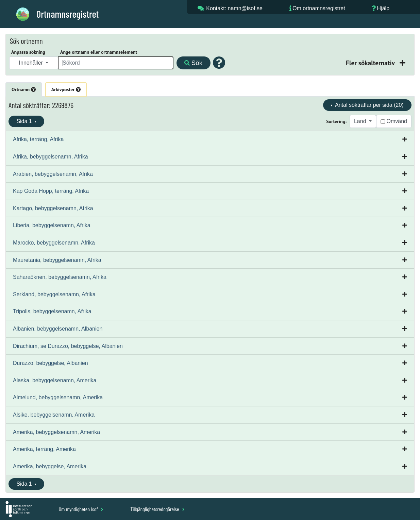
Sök (193, 63)
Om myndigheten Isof (81, 509)
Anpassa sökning (28, 52)
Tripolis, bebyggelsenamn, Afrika (52, 311)
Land (361, 121)
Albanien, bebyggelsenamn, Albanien (58, 329)
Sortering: (336, 121)
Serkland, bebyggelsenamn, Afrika (54, 294)
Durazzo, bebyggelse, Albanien (51, 363)
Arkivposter (66, 89)
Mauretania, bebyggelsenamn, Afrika (57, 260)
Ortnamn (24, 89)
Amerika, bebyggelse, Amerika (50, 466)
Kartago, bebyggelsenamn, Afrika (53, 208)
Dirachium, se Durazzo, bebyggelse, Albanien (68, 346)
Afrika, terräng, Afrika (38, 139)
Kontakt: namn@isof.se (234, 8)
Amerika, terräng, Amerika (44, 449)
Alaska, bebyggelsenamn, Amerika (55, 380)
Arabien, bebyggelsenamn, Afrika (53, 174)
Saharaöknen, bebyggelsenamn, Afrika (60, 277)
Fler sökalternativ (371, 63)
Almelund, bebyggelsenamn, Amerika (58, 397)
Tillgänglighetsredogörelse (157, 509)
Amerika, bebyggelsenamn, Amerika (56, 432)
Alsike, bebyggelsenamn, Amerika (54, 415)
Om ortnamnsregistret (319, 8)
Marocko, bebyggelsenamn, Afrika (54, 243)
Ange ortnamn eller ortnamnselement (99, 52)
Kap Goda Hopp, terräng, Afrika (51, 191)
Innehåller (32, 63)
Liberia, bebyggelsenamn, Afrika (52, 225)
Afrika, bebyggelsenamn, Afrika (51, 157)
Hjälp (383, 8)
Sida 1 (25, 121)
